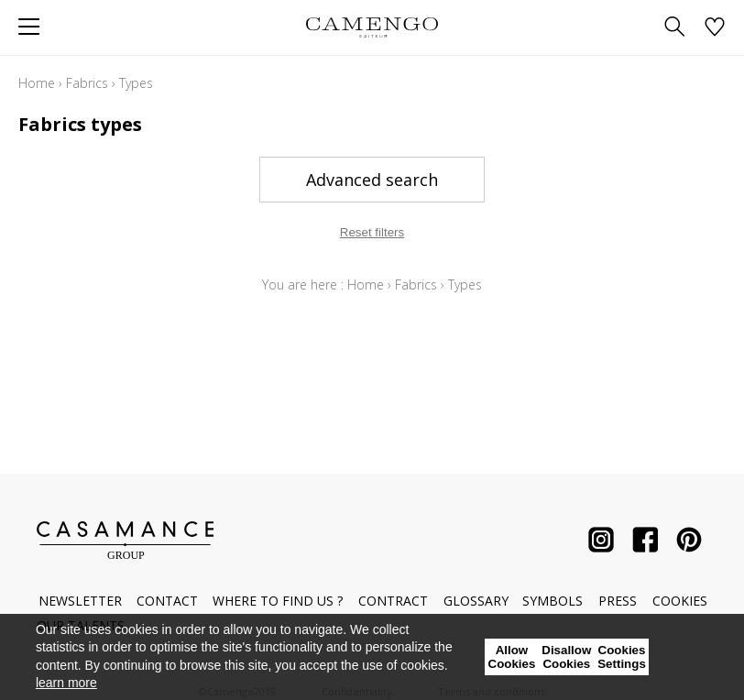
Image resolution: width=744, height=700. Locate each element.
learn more (66, 683)
